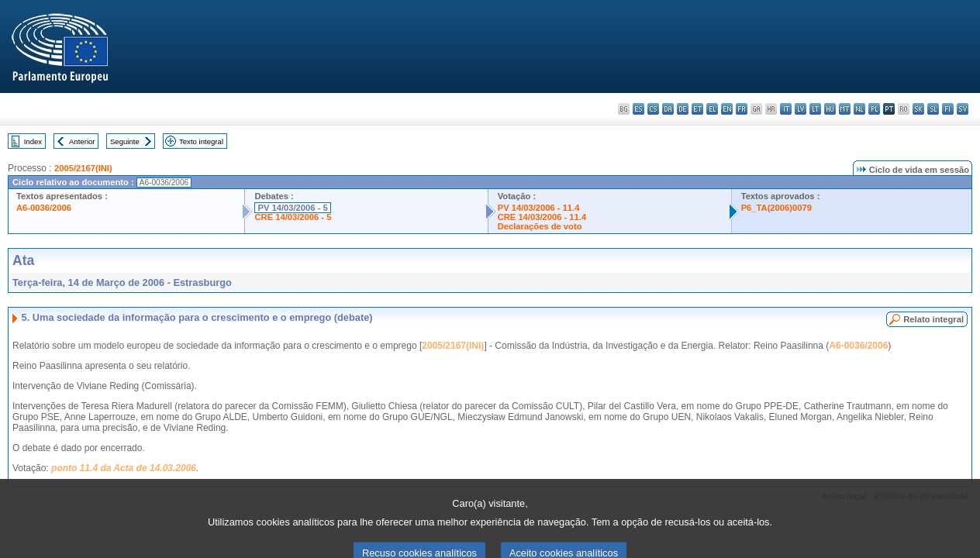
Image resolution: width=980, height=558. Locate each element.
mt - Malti (845, 109)
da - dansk (668, 109)
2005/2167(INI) (83, 168)
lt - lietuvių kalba (815, 109)
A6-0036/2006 (44, 208)
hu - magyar (830, 109)
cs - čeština (653, 109)
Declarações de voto (540, 226)
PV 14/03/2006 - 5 (292, 208)
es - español (638, 109)
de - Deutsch (683, 109)
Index (33, 141)
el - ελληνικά (712, 109)
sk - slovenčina (918, 109)
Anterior (82, 141)
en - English (727, 109)
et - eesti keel (697, 109)
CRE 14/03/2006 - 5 (293, 217)
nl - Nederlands (859, 109)
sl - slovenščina (933, 109)
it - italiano (786, 109)
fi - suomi (948, 109)
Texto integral (201, 141)
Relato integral (933, 319)
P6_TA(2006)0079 (776, 208)
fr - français (742, 109)
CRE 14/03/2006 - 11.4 (542, 217)
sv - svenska (963, 109)
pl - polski (874, 109)
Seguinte (125, 141)
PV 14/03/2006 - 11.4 (539, 208)
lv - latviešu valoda (801, 109)
